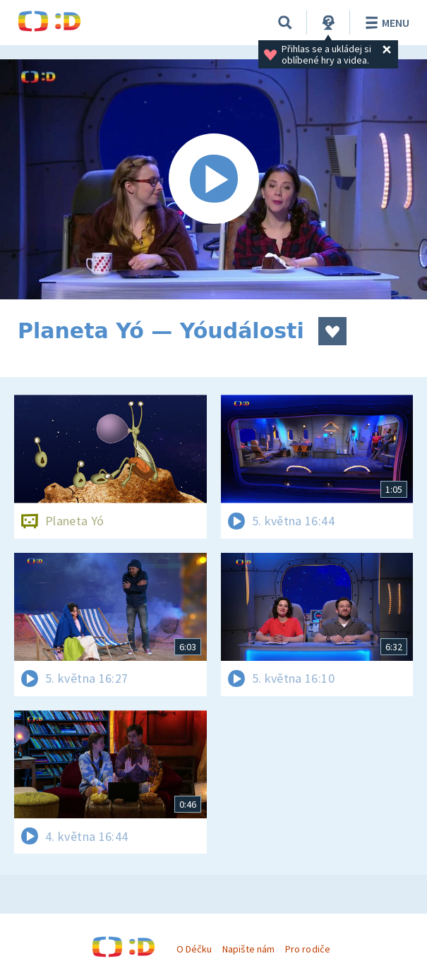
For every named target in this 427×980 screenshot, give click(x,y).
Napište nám (248, 949)
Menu (385, 23)
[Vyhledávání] (285, 23)
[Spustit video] (213, 179)
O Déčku (194, 949)
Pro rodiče (307, 949)
